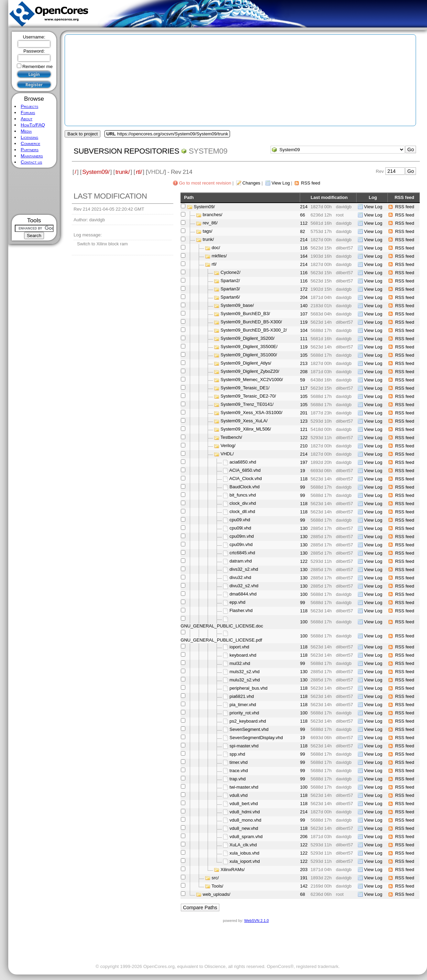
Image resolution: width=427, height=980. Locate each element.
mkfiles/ (219, 256)
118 (304, 479)
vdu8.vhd (239, 795)
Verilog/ (228, 446)
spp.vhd (238, 754)
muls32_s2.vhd (245, 672)
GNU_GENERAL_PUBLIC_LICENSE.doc (222, 626)
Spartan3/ (230, 289)
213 (304, 363)
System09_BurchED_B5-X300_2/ (254, 330)
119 (304, 322)
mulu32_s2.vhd (245, 680)
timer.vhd (239, 762)
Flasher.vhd (241, 611)
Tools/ (217, 886)
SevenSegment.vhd (249, 729)
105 (304, 355)
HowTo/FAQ (33, 125)
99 (303, 487)
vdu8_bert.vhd (244, 804)
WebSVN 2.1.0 (256, 921)
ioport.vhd (239, 647)
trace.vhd (239, 771)
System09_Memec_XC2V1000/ (252, 380)
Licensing (29, 137)
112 (304, 223)
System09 (208, 151)
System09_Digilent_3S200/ (248, 339)
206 (304, 837)
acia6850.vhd (243, 462)
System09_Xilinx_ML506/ (246, 429)
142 (304, 886)
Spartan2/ (230, 281)
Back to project (83, 134)
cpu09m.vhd (242, 537)
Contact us (31, 162)
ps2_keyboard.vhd (248, 721)
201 (304, 413)
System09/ (96, 172)
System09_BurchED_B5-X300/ (251, 322)
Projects (29, 106)
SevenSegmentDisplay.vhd (256, 738)
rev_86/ (210, 223)
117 (304, 388)
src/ (215, 878)
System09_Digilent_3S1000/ (249, 355)
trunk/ (123, 172)
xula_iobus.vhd (245, 853)
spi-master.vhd (244, 746)
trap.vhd (238, 779)
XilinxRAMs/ (233, 870)
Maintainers (32, 156)
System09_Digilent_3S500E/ (249, 347)
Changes (251, 183)
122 (304, 438)
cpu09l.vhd (240, 528)
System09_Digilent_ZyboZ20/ (250, 372)
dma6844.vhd (243, 594)
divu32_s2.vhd (244, 586)
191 (304, 878)
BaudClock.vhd (245, 487)
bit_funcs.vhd (243, 495)
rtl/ (139, 172)
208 (304, 372)
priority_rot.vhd (244, 713)
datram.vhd (241, 561)
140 (304, 306)
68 (303, 894)
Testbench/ (231, 438)
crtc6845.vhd (242, 553)
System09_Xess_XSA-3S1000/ (252, 413)
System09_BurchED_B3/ (245, 314)
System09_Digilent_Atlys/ (246, 363)
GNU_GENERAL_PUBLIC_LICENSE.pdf (221, 640)
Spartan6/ (230, 297)
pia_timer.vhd (243, 705)
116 (304, 248)
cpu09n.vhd (241, 545)
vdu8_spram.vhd (246, 837)
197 (304, 462)
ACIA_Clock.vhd (246, 479)
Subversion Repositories (126, 151)
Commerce (30, 143)
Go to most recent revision (205, 183)
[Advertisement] (34, 191)
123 (304, 421)
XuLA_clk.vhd (243, 845)
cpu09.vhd (240, 520)
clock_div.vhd (243, 504)
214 (304, 207)
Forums (28, 113)
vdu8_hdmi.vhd (245, 812)
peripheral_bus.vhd (249, 688)
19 (303, 471)
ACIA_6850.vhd (245, 471)
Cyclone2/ (231, 273)
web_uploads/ (217, 894)
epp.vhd (238, 603)
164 (304, 256)
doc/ (216, 248)
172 (304, 289)
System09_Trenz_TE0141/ (247, 405)
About (26, 119)
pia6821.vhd (242, 696)
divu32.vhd (240, 578)
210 (304, 446)
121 (304, 429)
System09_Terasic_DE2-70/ (248, 396)
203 (304, 870)
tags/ (208, 231)
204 (304, 297)
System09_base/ (237, 306)
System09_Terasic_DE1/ (245, 388)
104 (304, 330)
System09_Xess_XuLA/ (244, 421)
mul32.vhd (240, 663)
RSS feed (311, 183)
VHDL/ (227, 454)
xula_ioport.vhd (245, 861)
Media (26, 131)
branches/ (213, 215)
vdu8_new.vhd (244, 828)
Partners (30, 150)
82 (303, 231)
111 (304, 339)
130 (304, 528)
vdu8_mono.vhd (246, 820)
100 (304, 594)
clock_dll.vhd (242, 512)
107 (304, 314)
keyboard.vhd (243, 655)
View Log (281, 183)
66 (303, 215)
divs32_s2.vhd (244, 570)
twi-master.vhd (244, 787)
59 (303, 380)
